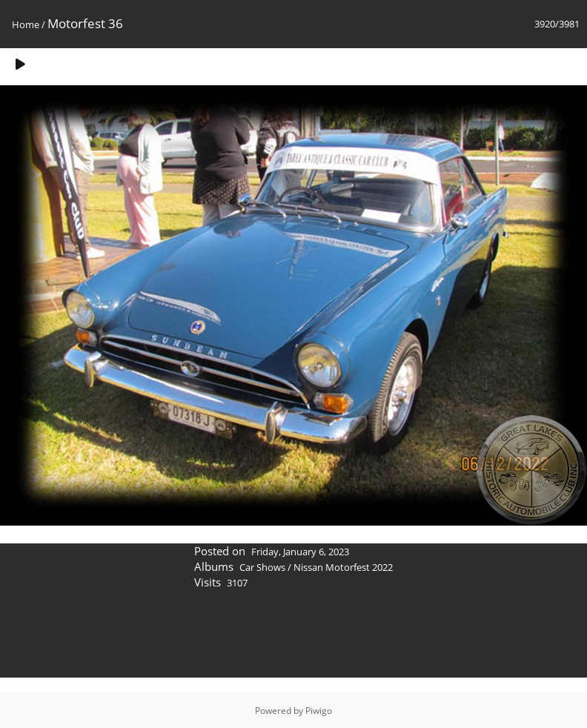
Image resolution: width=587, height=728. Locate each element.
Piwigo (319, 711)
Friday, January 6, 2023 (300, 552)
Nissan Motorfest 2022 (343, 567)
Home (26, 24)
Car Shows (262, 567)
